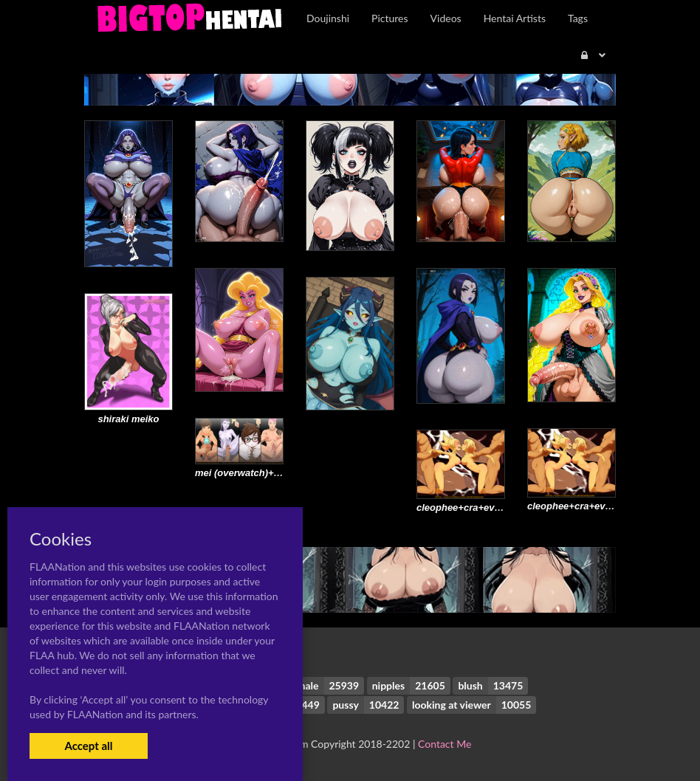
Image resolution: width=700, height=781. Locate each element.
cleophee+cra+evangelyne (587, 506)
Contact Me (445, 744)
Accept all (88, 746)
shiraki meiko (128, 419)
